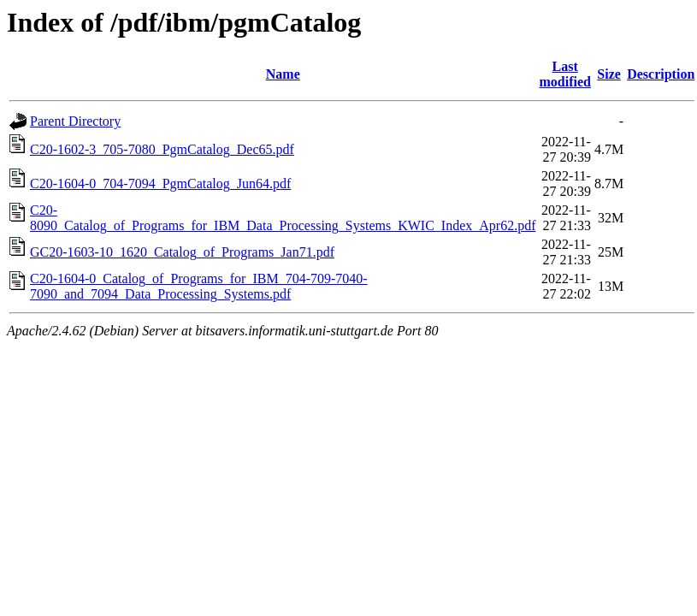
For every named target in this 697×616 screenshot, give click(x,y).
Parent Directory (75, 121)
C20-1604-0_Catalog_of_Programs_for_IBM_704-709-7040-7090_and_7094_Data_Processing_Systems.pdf (199, 286)
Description (661, 74)
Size (609, 74)
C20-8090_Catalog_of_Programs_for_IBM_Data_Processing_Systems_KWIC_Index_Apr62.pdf (283, 218)
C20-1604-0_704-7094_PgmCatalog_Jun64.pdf (160, 184)
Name (283, 74)
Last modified (564, 74)
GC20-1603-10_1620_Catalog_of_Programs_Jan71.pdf (182, 252)
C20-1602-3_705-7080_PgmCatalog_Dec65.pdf (162, 149)
